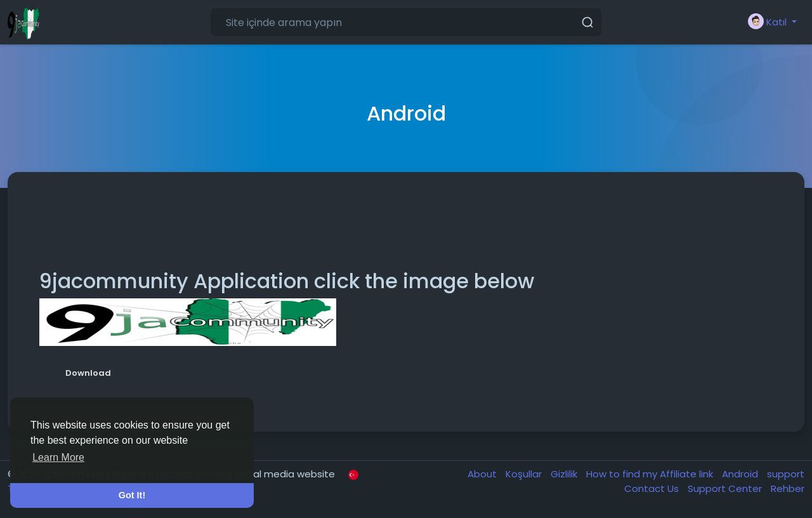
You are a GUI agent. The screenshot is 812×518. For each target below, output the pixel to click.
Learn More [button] (58, 457)
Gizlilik (565, 474)
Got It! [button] (132, 495)
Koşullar (525, 474)
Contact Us (653, 488)
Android (741, 474)
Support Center (726, 488)
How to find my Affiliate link (651, 474)
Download (88, 373)
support (786, 474)
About (483, 474)
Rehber (788, 488)
